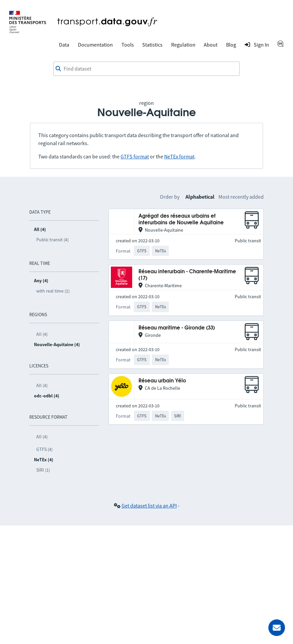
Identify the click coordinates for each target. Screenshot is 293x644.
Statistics (152, 45)
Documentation (95, 45)
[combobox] (146, 69)
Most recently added (241, 197)
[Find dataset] (146, 69)
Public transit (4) (52, 240)
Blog (231, 45)
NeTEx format (179, 156)
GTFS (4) (44, 449)
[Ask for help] (277, 628)
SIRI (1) (43, 470)
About (211, 45)
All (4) (42, 334)
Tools (128, 45)
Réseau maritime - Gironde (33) (177, 328)
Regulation (183, 45)
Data (64, 45)
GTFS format (135, 156)
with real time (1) (53, 291)
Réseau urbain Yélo (162, 381)
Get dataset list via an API (149, 506)
